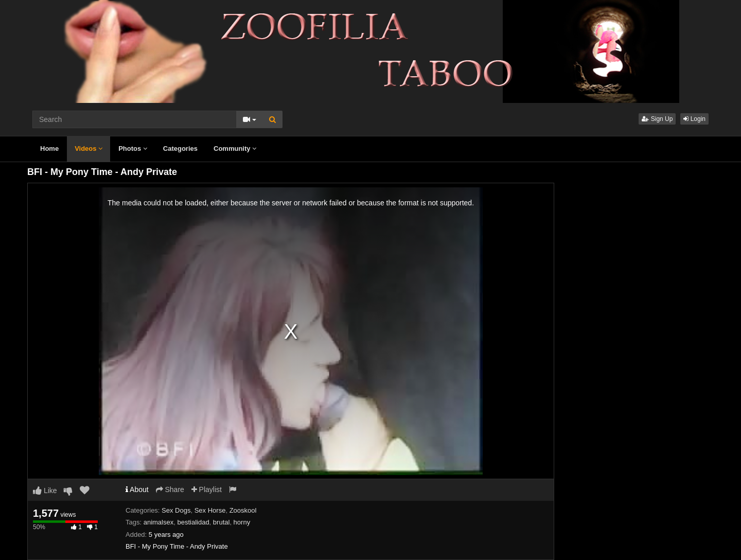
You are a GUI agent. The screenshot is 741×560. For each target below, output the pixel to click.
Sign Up (657, 119)
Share (170, 489)
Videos (89, 148)
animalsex (159, 522)
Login (694, 119)
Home (49, 148)
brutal (222, 522)
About (137, 489)
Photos (133, 148)
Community (235, 148)
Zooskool (243, 510)
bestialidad (193, 522)
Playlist (207, 489)
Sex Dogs (176, 510)
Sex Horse (210, 510)
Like (45, 491)
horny (242, 522)
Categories (180, 148)
